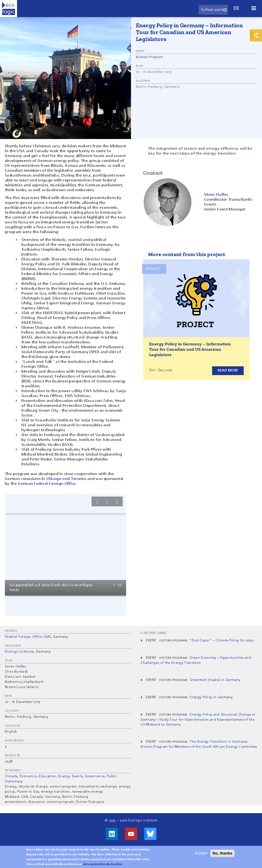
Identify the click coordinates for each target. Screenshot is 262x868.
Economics (28, 776)
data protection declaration (103, 864)
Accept (201, 853)
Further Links (153, 633)
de (236, 8)
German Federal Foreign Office (47, 484)
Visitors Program (149, 57)
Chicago (54, 479)
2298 (9, 761)
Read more (228, 370)
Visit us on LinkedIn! (112, 834)
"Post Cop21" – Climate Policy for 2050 (222, 640)
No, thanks (223, 853)
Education (47, 776)
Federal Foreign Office (24, 637)
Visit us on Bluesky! (150, 834)
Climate (11, 776)
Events (77, 776)
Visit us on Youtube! (131, 834)
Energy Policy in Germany (211, 697)
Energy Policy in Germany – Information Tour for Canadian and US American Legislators (190, 349)
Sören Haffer (15, 667)
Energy (64, 776)
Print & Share (256, 35)
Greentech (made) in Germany (215, 680)
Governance (95, 776)
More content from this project (187, 254)
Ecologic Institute (19, 652)
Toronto (79, 479)
